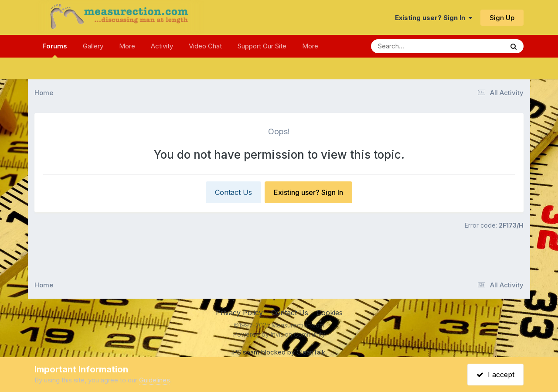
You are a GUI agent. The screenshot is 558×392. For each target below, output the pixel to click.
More (127, 46)
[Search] (413, 46)
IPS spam (245, 352)
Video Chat (205, 46)
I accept (495, 375)
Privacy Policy (239, 313)
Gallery (93, 46)
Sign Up (502, 18)
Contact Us (233, 192)
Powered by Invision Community (279, 334)
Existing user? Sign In (434, 18)
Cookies (330, 313)
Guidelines (155, 380)
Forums (55, 50)
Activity (162, 46)
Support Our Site (262, 46)
